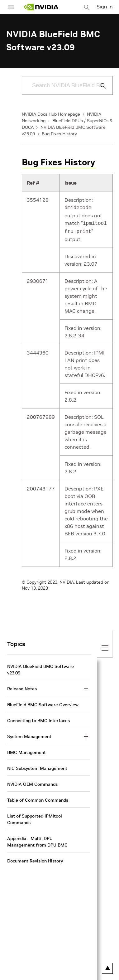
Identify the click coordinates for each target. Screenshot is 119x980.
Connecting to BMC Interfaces (38, 719)
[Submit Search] (100, 86)
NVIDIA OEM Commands (32, 782)
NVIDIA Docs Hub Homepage (51, 114)
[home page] (41, 7)
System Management (29, 735)
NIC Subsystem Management (37, 766)
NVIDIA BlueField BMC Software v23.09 (40, 668)
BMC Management (26, 751)
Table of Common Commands (38, 798)
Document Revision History (35, 859)
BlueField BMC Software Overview (43, 703)
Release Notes (22, 687)
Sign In (105, 7)
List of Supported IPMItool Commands (35, 817)
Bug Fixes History (59, 134)
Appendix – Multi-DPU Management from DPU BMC (37, 840)
